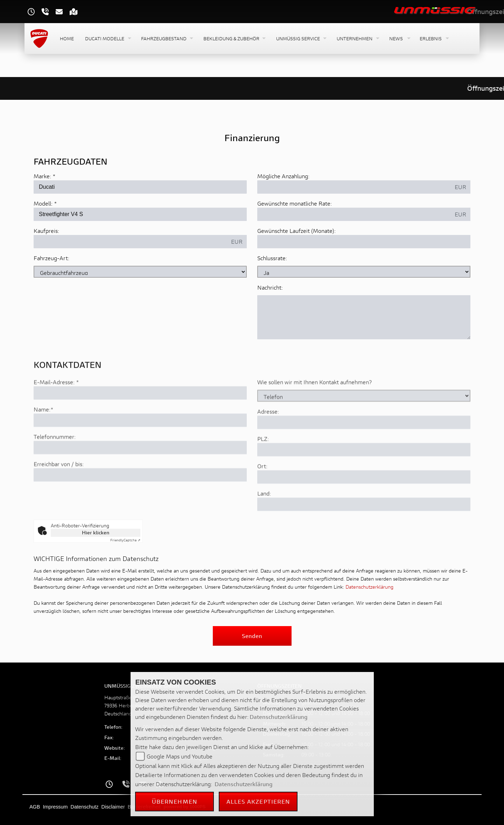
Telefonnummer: (55, 461)
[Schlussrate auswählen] (364, 272)
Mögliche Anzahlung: (283, 176)
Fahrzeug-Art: (51, 258)
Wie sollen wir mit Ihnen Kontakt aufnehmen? (314, 406)
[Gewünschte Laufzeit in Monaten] (364, 242)
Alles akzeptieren (258, 801)
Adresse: (268, 436)
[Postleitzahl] (364, 474)
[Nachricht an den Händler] (364, 317)
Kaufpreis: (46, 231)
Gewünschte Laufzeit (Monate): (296, 231)
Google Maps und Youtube (180, 756)
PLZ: (263, 463)
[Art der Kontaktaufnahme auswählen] (364, 420)
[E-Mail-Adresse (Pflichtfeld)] (140, 417)
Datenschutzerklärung (369, 587)
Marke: (42, 176)
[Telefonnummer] (140, 472)
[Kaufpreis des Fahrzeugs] (130, 242)
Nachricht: (270, 287)
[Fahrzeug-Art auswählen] (140, 272)
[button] (107, 39)
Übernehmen (175, 801)
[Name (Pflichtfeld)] (140, 445)
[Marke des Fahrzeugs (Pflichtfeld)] (140, 187)
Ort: (262, 490)
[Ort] (364, 501)
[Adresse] (364, 447)
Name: (42, 434)
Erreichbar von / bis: (59, 488)
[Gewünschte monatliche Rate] (354, 214)
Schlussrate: (272, 258)
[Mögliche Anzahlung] (354, 187)
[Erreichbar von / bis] (140, 499)
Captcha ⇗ (125, 540)
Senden (252, 636)
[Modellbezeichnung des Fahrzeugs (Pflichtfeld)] (140, 214)
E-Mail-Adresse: (56, 406)
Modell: (43, 203)
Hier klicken (96, 532)
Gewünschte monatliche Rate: (295, 203)
